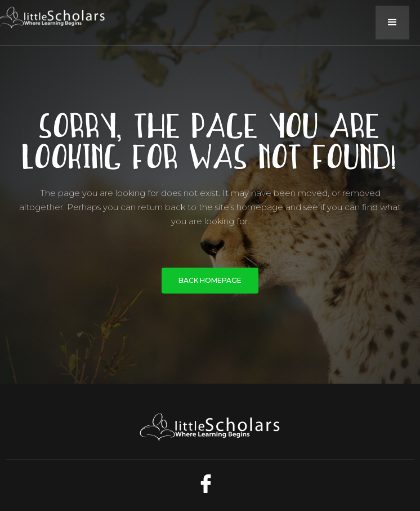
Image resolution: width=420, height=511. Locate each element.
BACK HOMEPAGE (210, 280)
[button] (392, 23)
